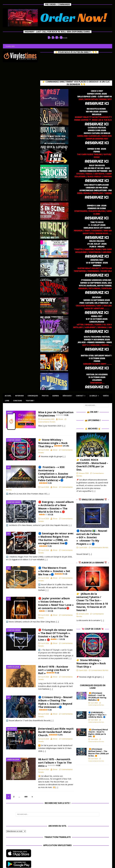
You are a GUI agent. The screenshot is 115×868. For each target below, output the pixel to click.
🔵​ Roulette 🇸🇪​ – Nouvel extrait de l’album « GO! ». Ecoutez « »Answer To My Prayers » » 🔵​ (92, 537)
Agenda (56, 396)
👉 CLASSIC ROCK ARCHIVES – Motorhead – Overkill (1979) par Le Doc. (92, 465)
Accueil (8, 396)
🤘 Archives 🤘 (93, 429)
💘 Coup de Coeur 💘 (93, 629)
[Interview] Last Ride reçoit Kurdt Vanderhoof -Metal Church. (56, 732)
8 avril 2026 (45, 714)
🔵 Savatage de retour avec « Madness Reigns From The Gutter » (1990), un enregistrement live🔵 (56, 540)
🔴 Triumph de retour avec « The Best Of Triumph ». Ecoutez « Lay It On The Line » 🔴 (55, 635)
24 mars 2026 (84, 473)
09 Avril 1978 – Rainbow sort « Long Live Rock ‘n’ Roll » (54, 670)
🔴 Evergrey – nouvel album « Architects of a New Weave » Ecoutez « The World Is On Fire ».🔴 (56, 508)
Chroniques (33, 396)
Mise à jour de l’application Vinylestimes (56, 414)
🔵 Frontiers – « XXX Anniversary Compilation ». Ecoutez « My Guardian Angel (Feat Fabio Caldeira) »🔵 (55, 475)
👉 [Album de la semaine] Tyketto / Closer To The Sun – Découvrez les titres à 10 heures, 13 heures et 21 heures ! (92, 602)
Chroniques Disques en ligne (93, 687)
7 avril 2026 (94, 703)
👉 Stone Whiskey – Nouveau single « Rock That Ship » (54, 443)
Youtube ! (30, 401)
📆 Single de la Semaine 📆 (93, 500)
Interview (19, 396)
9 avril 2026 (45, 450)
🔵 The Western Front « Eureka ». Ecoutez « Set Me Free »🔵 (54, 571)
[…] (64, 426)
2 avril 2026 (83, 547)
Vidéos (106, 396)
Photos (45, 396)
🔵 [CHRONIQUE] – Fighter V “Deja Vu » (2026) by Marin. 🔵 (97, 715)
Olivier (61, 419)
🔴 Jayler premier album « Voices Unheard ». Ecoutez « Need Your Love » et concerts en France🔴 (56, 604)
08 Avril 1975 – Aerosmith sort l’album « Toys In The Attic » (55, 763)
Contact (80, 396)
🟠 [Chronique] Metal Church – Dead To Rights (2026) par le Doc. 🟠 (98, 733)
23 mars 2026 (84, 614)
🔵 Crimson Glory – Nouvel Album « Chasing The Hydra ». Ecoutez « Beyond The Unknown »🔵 (55, 703)
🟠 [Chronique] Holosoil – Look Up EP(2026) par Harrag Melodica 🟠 (97, 696)
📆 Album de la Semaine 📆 (93, 563)
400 (26, 797)
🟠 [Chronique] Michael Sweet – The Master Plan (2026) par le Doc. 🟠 (99, 752)
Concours (18, 401)
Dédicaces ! (67, 396)
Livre (7, 401)
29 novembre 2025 (47, 419)
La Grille (93, 396)
